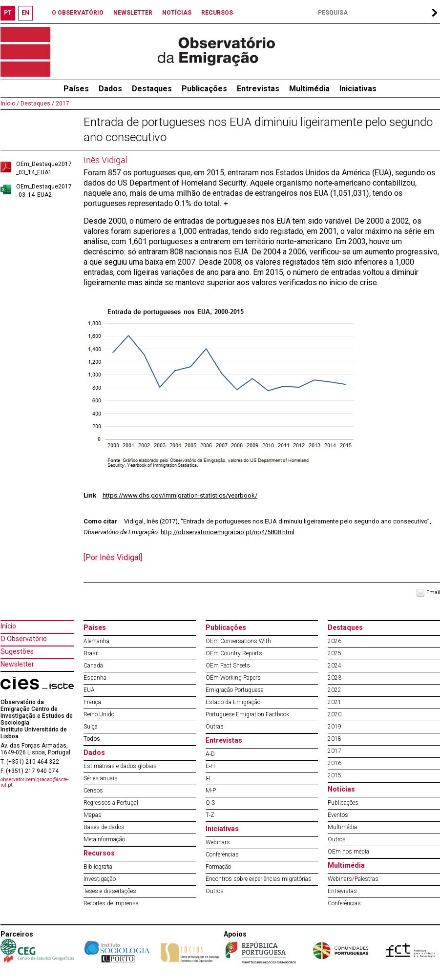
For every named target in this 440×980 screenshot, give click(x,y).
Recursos (99, 853)
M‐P (211, 791)
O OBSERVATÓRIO (78, 13)
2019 (335, 727)
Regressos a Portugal (111, 803)
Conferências (222, 855)
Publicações (204, 89)
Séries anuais (101, 778)
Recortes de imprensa (111, 903)
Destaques (152, 89)
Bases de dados (104, 827)
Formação (218, 867)
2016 (335, 763)
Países (95, 627)
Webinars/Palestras (353, 879)
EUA (89, 690)
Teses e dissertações (110, 891)
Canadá (93, 666)
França (92, 702)
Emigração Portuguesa (235, 690)
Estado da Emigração (233, 702)
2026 (335, 641)
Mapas (93, 815)
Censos (93, 791)
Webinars (218, 842)
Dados (110, 89)
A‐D (210, 754)
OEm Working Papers (233, 678)
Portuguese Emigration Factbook (247, 714)
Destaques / (37, 104)
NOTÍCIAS (177, 13)
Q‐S (210, 803)
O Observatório (24, 639)
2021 (335, 702)
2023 (335, 678)
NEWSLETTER (133, 13)
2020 (335, 714)
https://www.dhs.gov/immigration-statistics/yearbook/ (180, 495)
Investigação (100, 879)
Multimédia (309, 89)
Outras (215, 727)
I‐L (209, 778)
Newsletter (17, 664)
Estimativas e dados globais (120, 766)
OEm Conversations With (238, 641)
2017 (62, 104)
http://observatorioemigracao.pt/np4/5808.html (228, 532)
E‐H (210, 766)
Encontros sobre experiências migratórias (259, 879)
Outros (215, 891)
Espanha (95, 678)
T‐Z (210, 815)
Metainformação (104, 839)
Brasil (91, 653)
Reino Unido (99, 714)
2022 (335, 690)
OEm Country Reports (234, 653)
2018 (335, 739)
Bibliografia (98, 867)
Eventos (338, 815)
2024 (335, 666)
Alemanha (96, 641)
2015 (335, 775)
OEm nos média (348, 852)
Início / (10, 104)
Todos (92, 739)
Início (8, 626)
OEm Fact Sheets (228, 666)
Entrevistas (258, 89)
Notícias (341, 789)
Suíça (91, 727)
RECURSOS (217, 13)
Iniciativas (358, 89)
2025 (335, 653)
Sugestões (17, 651)
